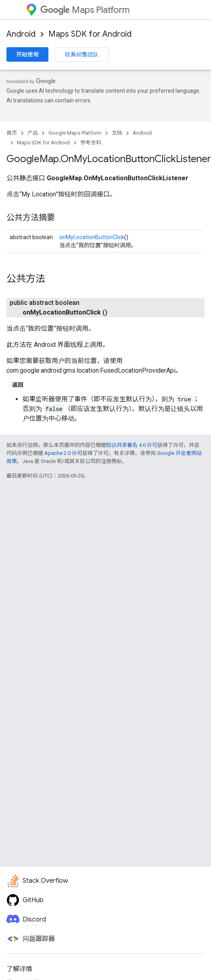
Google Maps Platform (75, 133)
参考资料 (91, 143)
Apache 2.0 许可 (63, 453)
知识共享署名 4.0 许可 (132, 445)
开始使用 (27, 54)
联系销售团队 (82, 54)
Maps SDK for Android (90, 34)
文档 (117, 133)
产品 (33, 133)
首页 (12, 133)
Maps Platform (85, 10)
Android (21, 34)
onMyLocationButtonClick (92, 237)
